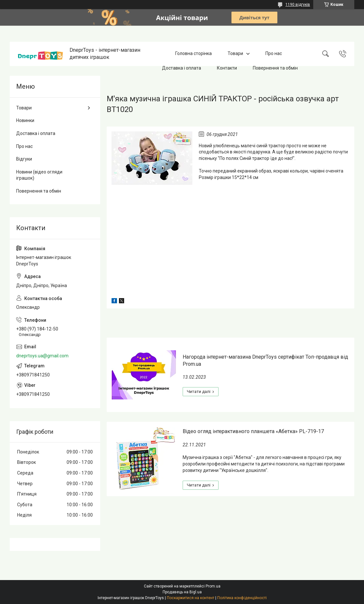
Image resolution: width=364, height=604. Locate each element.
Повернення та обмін (275, 68)
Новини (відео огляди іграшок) (39, 175)
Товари (235, 54)
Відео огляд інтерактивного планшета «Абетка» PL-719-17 (253, 431)
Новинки (25, 120)
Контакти (227, 68)
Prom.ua (213, 586)
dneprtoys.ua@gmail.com (42, 356)
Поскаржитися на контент (191, 598)
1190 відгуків (298, 5)
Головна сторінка (193, 54)
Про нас (274, 54)
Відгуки (24, 159)
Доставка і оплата (182, 68)
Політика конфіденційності (242, 598)
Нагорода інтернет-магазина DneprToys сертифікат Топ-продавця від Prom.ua (265, 360)
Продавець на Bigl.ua (182, 592)
